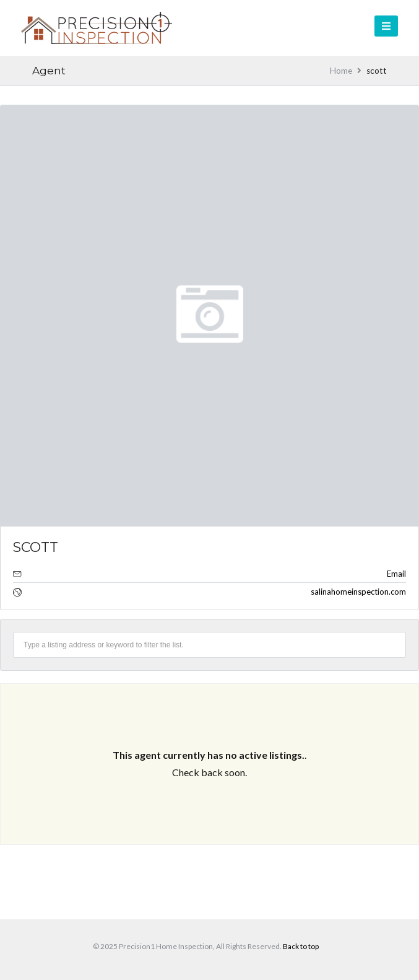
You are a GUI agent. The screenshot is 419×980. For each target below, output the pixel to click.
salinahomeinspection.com (358, 592)
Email (396, 574)
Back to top (301, 946)
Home (341, 71)
